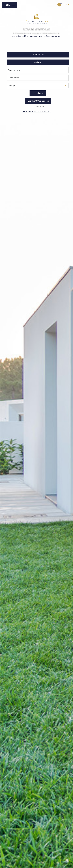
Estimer (38, 62)
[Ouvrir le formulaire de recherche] (38, 93)
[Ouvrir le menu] (10, 5)
